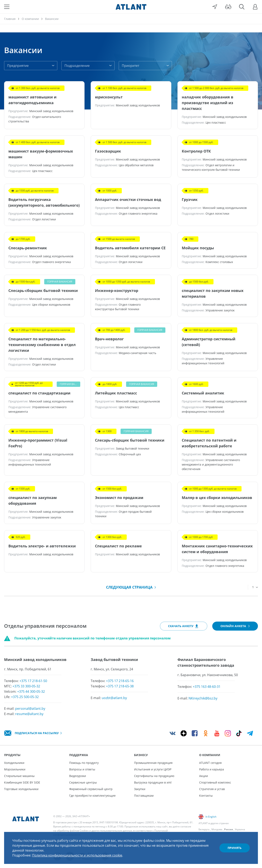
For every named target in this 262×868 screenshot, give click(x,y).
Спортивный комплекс (215, 782)
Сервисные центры (83, 782)
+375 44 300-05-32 (31, 691)
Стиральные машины (19, 776)
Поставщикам (144, 796)
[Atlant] (131, 7)
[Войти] (255, 7)
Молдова (217, 829)
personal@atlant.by (30, 709)
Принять (235, 848)
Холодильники (14, 763)
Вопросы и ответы (82, 769)
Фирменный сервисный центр (91, 789)
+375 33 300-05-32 (26, 686)
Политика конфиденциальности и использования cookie (77, 855)
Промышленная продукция (153, 763)
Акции (204, 776)
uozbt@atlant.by (114, 698)
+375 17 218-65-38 (120, 686)
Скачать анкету (184, 626)
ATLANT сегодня (210, 763)
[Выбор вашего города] (215, 7)
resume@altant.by (29, 714)
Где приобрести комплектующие (92, 796)
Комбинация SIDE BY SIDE (22, 782)
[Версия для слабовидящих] (228, 7)
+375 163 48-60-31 (207, 687)
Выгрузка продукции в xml (153, 782)
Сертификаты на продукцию (154, 776)
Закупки (140, 789)
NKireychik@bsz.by (203, 698)
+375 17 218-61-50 (33, 681)
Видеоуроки (78, 776)
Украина (240, 829)
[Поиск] (242, 7)
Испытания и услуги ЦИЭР (153, 769)
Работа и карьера (212, 769)
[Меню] (7, 7)
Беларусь (204, 829)
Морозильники (15, 769)
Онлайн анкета (235, 626)
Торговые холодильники (21, 789)
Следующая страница (131, 587)
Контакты (206, 796)
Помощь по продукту (84, 763)
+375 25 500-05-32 (25, 697)
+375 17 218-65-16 (120, 681)
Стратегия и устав (212, 789)
